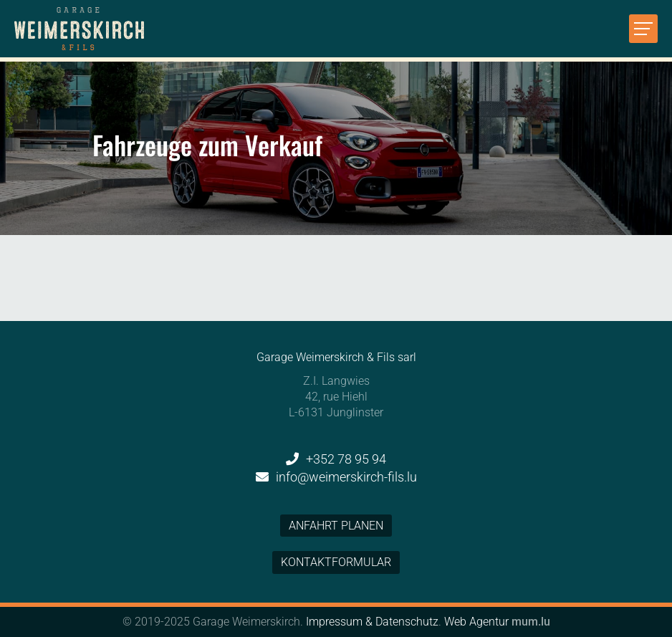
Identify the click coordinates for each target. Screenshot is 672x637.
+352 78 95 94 (346, 459)
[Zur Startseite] (79, 29)
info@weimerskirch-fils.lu (346, 477)
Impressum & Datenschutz (372, 622)
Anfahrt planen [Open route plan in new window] (336, 526)
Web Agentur (476, 622)
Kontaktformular (336, 562)
